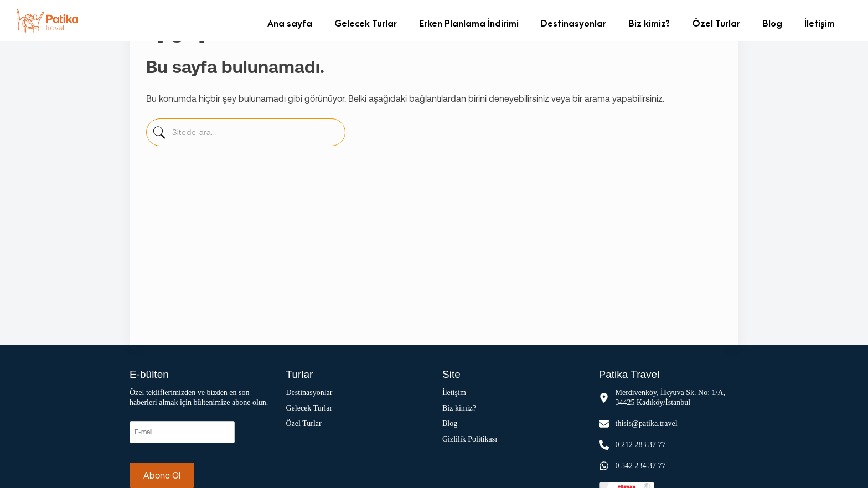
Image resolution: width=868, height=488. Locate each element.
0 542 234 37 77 (641, 466)
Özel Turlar (716, 23)
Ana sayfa (290, 23)
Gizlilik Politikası (470, 439)
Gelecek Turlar (366, 23)
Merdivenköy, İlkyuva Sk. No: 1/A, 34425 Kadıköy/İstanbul (671, 398)
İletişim (820, 23)
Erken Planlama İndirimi (469, 23)
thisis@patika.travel (647, 424)
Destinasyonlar (573, 23)
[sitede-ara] (159, 135)
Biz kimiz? (649, 23)
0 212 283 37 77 (641, 445)
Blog (772, 23)
